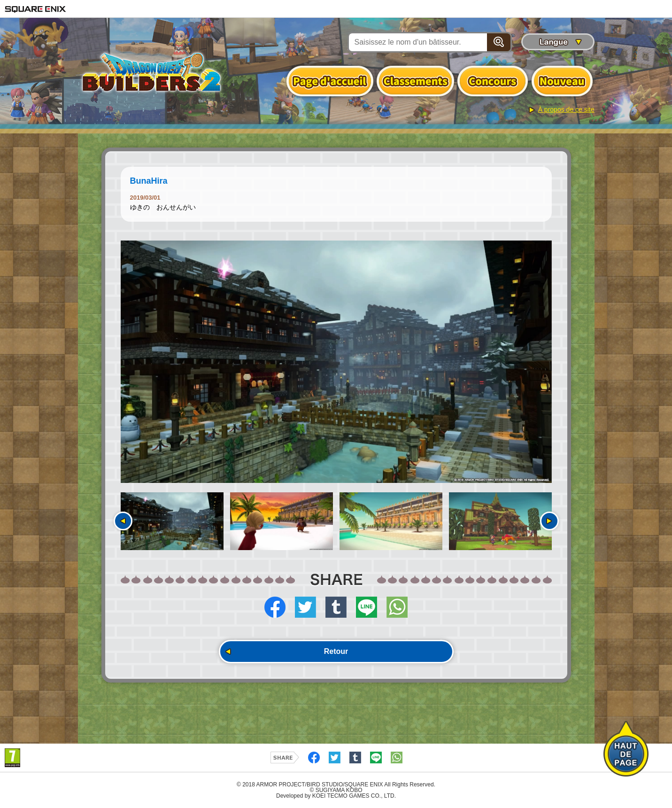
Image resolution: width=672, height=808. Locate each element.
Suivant (549, 521)
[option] (336, 362)
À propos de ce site (566, 109)
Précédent (123, 521)
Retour (336, 651)
